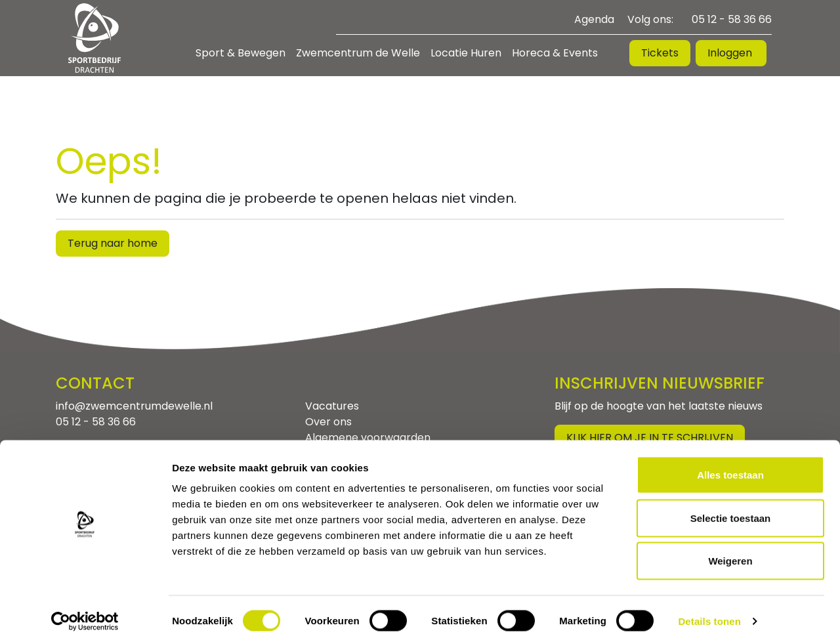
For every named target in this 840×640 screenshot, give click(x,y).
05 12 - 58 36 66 (732, 19)
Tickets (660, 53)
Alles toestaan (730, 468)
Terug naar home (113, 243)
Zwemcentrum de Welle (358, 53)
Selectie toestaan (731, 511)
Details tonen (709, 614)
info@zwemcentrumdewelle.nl (134, 406)
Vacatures (332, 406)
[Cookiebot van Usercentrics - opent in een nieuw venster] (85, 614)
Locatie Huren (466, 53)
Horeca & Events (555, 53)
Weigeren (730, 554)
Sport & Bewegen (241, 53)
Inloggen (731, 53)
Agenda (594, 19)
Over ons (328, 422)
